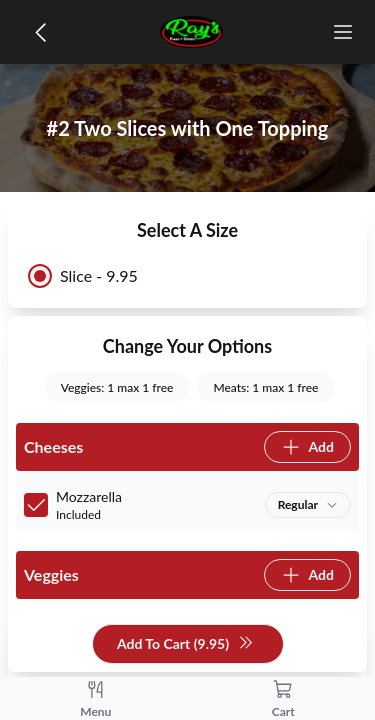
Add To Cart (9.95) (185, 644)
